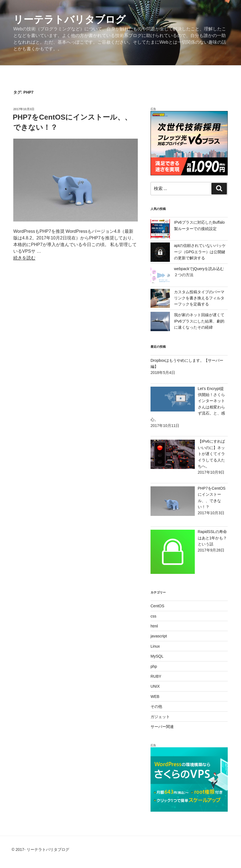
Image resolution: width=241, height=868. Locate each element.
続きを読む (24, 258)
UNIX (155, 686)
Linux (155, 646)
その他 (156, 706)
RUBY (156, 676)
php (154, 666)
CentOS (157, 606)
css (153, 616)
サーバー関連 (162, 727)
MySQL (157, 656)
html (154, 626)
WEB (155, 696)
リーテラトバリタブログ (69, 19)
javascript (159, 636)
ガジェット (160, 717)
